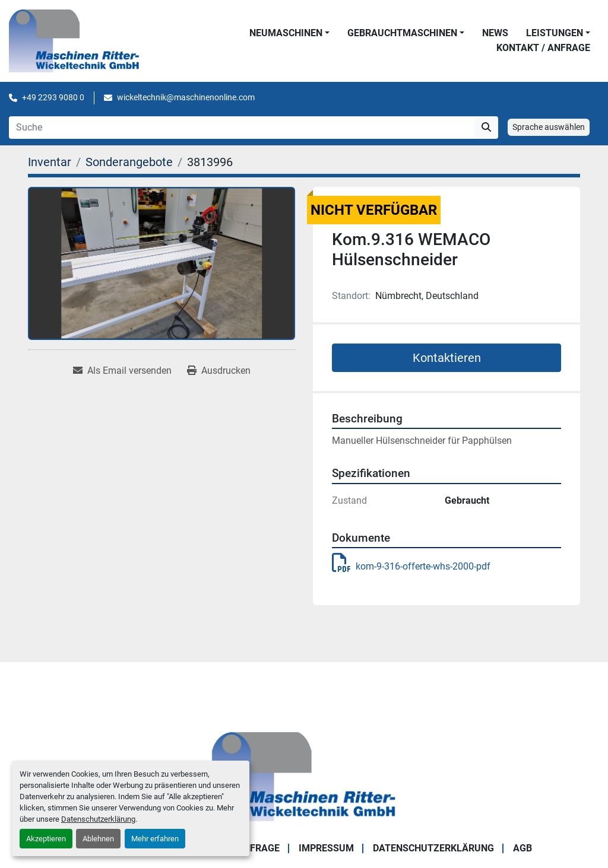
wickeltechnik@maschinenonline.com (186, 97)
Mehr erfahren (155, 839)
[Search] (242, 128)
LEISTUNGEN (555, 33)
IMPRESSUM (326, 848)
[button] (289, 33)
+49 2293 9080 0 (53, 97)
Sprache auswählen (549, 127)
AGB (522, 848)
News (495, 33)
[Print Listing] (219, 371)
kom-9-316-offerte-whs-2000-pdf (411, 566)
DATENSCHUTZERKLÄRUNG (433, 848)
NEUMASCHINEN (286, 33)
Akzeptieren (46, 839)
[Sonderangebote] (129, 162)
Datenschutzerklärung (98, 819)
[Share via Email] (122, 371)
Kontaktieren (447, 358)
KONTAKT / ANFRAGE (543, 48)
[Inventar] (50, 162)
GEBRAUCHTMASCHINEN (402, 33)
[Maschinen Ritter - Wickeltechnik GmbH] (304, 776)
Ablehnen (98, 839)
